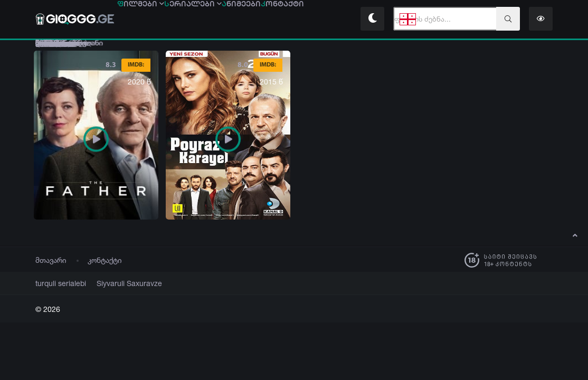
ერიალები (212, 20)
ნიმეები (273, 20)
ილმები (147, 20)
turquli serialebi (57, 284)
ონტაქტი (327, 20)
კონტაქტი (105, 260)
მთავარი (51, 260)
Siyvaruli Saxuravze (117, 284)
